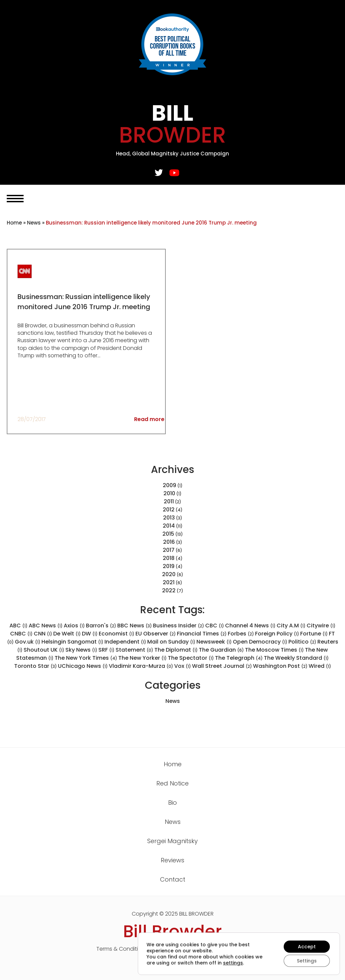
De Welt (67, 634)
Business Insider (179, 626)
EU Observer (156, 634)
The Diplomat (176, 650)
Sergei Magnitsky (172, 841)
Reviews (172, 860)
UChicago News (83, 666)
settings (233, 963)
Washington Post (280, 666)
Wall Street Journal (222, 666)
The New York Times (86, 658)
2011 (169, 501)
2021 (169, 582)
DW (90, 634)
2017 (169, 550)
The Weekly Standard (296, 658)
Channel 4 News (250, 626)
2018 (169, 558)
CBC (215, 626)
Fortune (314, 634)
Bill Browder (172, 931)
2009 (169, 485)
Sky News (81, 650)
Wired (320, 666)
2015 (168, 534)
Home (14, 223)
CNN (43, 634)
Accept (307, 947)
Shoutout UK (44, 650)
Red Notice (172, 783)
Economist (117, 634)
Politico (302, 642)
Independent (125, 642)
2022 (169, 590)
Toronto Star (36, 666)
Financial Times (202, 634)
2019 (169, 566)
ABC (19, 626)
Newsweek (214, 642)
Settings (307, 961)
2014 (169, 526)
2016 (169, 542)
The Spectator (191, 658)
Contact (173, 879)
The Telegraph (239, 658)
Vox (183, 666)
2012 (169, 510)
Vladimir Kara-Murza (141, 666)
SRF (106, 650)
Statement (134, 650)
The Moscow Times (274, 650)
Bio (172, 803)
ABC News (46, 626)
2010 (169, 493)
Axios (74, 626)
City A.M (291, 626)
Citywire (321, 626)
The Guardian (221, 650)
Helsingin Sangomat (72, 642)
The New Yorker (143, 658)
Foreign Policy (277, 634)
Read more (149, 419)
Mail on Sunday (171, 642)
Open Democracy (260, 642)
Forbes (241, 634)
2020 (169, 574)
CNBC (21, 634)
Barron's (101, 626)
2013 (169, 518)
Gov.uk (28, 642)
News (34, 223)
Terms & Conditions (122, 949)
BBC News (135, 626)
